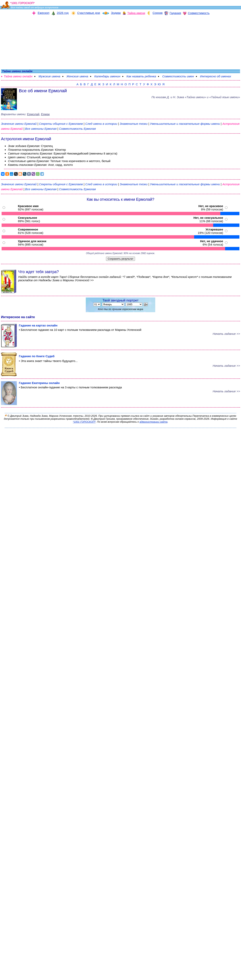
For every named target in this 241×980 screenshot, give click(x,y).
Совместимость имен (178, 76)
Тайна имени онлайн (18, 76)
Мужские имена (49, 76)
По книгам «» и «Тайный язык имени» (196, 97)
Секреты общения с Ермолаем (61, 124)
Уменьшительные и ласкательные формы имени (185, 124)
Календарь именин (107, 76)
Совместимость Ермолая (77, 129)
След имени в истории (101, 124)
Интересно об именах (216, 76)
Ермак (45, 114)
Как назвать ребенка (141, 76)
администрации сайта (154, 422)
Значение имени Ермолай (19, 124)
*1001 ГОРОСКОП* (84, 422)
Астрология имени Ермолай (26, 139)
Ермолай (33, 114)
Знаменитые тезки (134, 124)
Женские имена (77, 76)
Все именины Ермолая (41, 129)
